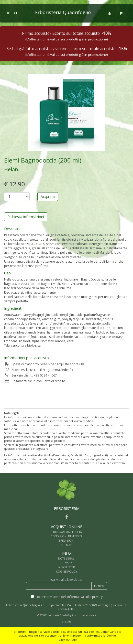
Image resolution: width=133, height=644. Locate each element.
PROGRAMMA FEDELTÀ (67, 532)
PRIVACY (66, 563)
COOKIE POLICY (67, 571)
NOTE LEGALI (67, 558)
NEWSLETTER (67, 567)
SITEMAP (66, 545)
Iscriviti (99, 586)
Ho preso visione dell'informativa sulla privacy (69, 597)
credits (66, 621)
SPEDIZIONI (66, 540)
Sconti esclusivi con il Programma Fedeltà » (39, 370)
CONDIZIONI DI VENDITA (67, 536)
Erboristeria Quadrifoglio (63, 12)
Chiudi (71, 640)
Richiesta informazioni (26, 217)
